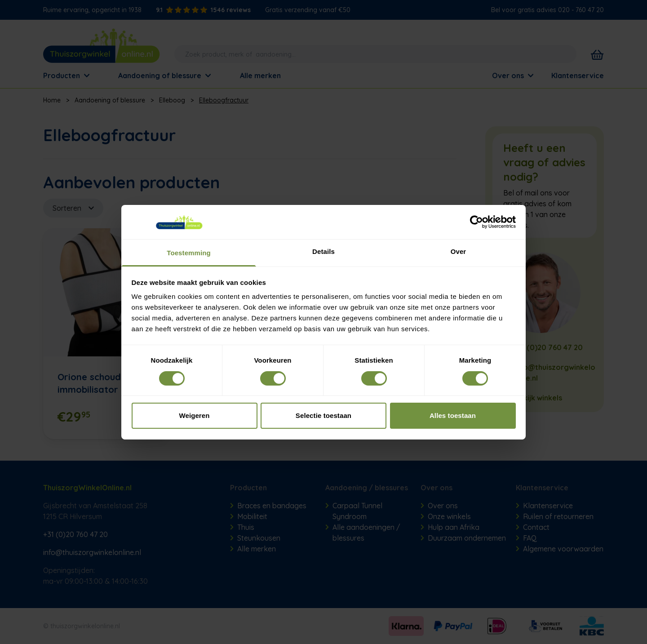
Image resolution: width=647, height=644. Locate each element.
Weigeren (194, 415)
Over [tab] (459, 251)
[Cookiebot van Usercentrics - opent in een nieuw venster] (476, 222)
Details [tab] (323, 251)
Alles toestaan (453, 415)
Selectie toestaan (323, 415)
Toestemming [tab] (189, 253)
